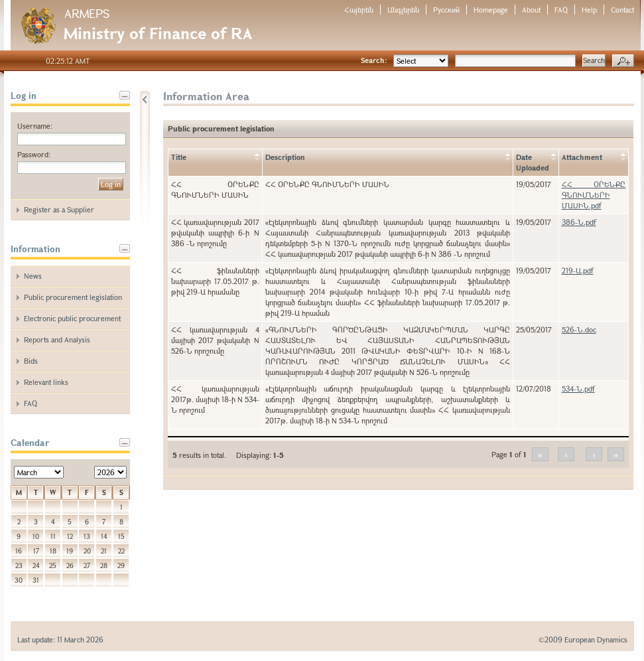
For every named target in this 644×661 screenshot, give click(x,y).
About (531, 10)
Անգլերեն (403, 10)
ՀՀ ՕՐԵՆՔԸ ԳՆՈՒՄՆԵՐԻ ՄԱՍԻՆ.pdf (594, 195)
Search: (374, 60)
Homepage (491, 10)
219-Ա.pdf (578, 270)
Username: (35, 126)
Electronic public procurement (72, 318)
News (33, 276)
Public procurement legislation (73, 297)
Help (589, 10)
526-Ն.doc (579, 330)
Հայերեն (359, 10)
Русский (446, 10)
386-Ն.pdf (579, 222)
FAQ (561, 10)
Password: (34, 154)
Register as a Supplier (59, 209)
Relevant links (46, 382)
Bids (31, 361)
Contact (622, 10)
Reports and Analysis (57, 339)
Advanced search (623, 61)
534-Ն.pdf (578, 389)
